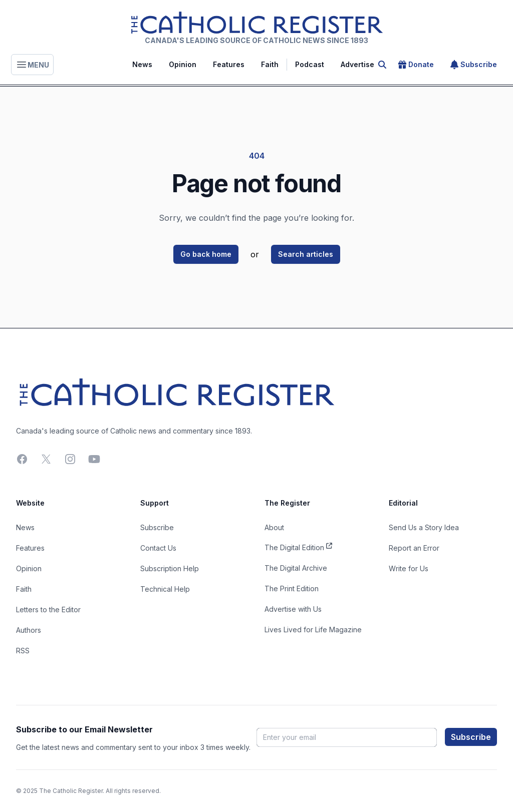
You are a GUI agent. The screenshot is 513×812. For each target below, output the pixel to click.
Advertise (357, 64)
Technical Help (165, 589)
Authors (29, 630)
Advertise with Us (293, 609)
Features (229, 64)
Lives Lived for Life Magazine (313, 630)
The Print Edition (292, 588)
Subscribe (474, 65)
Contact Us (158, 548)
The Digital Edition (298, 547)
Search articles (306, 254)
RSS (23, 651)
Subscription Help (170, 568)
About (274, 527)
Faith (270, 64)
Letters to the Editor (48, 610)
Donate (416, 65)
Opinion (183, 64)
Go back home (206, 254)
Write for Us (409, 568)
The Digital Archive (296, 568)
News (142, 64)
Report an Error (414, 548)
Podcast (310, 64)
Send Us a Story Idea (424, 527)
